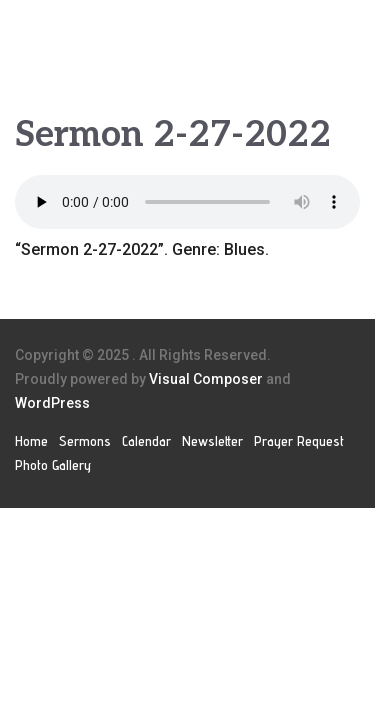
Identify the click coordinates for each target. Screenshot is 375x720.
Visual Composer (206, 379)
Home (31, 441)
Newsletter (212, 441)
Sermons (85, 441)
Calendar (146, 441)
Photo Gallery (53, 465)
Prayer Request (299, 441)
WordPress (52, 403)
